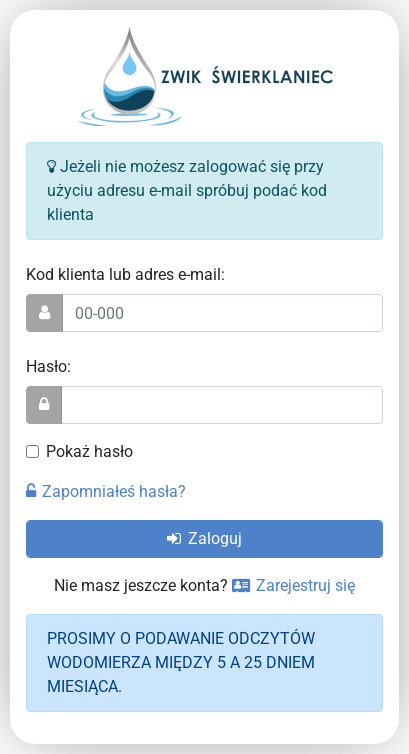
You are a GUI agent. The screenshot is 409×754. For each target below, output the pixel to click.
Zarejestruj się (293, 585)
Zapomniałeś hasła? (106, 491)
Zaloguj (204, 538)
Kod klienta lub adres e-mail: (125, 274)
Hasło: (48, 366)
